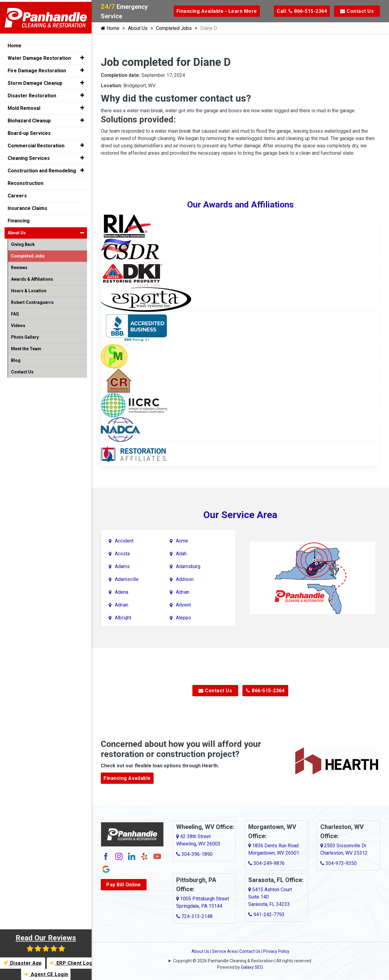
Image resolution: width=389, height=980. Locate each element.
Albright (123, 618)
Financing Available (127, 778)
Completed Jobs (174, 28)
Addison (185, 579)
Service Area (224, 951)
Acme (182, 541)
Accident (124, 541)
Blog (16, 358)
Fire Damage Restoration (37, 69)
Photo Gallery (25, 335)
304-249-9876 (266, 863)
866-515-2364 (265, 691)
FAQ (15, 312)
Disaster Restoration (32, 94)
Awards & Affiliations (32, 277)
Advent (183, 605)
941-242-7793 (266, 915)
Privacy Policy (276, 951)
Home (110, 28)
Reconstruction (25, 181)
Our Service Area (240, 515)
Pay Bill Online (124, 885)
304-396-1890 (194, 854)
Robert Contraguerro (32, 301)
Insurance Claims (27, 206)
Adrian (183, 592)
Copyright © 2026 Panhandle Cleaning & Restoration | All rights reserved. (243, 961)
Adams (122, 566)
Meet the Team (26, 347)
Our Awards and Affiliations (240, 205)
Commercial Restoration (36, 144)
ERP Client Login (71, 963)
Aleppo (184, 618)
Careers (17, 194)
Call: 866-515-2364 (302, 11)
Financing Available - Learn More (217, 11)
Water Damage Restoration (39, 56)
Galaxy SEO (252, 967)
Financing (19, 219)
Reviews (19, 266)
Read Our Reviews (46, 943)
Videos (18, 324)
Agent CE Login (46, 974)
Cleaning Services (29, 156)
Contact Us (357, 11)
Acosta (122, 554)
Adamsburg (188, 566)
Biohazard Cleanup (29, 119)
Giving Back (23, 243)
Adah (181, 554)
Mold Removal (24, 106)
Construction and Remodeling (42, 169)
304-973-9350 (338, 863)
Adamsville (127, 579)
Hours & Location (29, 289)
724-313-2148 (194, 916)
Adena (122, 592)
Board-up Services (29, 131)
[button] (82, 56)
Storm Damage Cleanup (35, 81)
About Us (138, 28)
